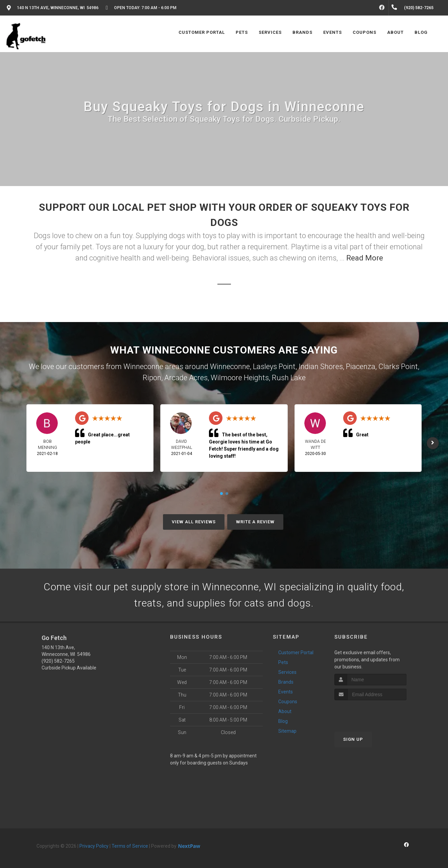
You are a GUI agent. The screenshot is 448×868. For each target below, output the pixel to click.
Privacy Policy (94, 846)
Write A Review (255, 522)
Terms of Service (130, 846)
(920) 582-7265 (58, 661)
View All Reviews (194, 522)
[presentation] (370, 713)
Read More (365, 258)
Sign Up (353, 739)
